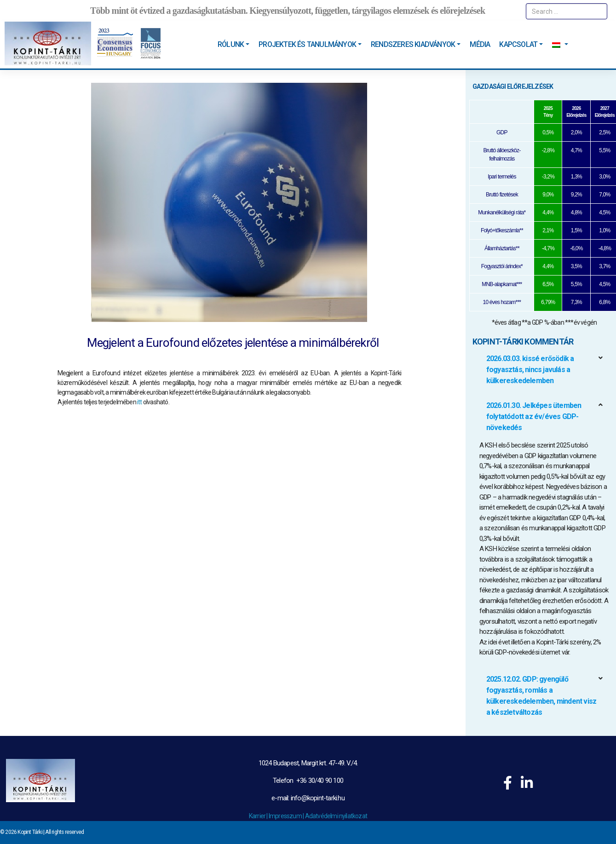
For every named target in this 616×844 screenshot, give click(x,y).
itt (140, 402)
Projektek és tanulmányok (307, 44)
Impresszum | (287, 816)
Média (480, 44)
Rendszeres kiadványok (413, 44)
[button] (544, 370)
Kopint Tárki (30, 832)
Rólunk (231, 44)
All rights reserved (64, 832)
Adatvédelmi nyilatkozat (336, 816)
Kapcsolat (518, 44)
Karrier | (259, 816)
